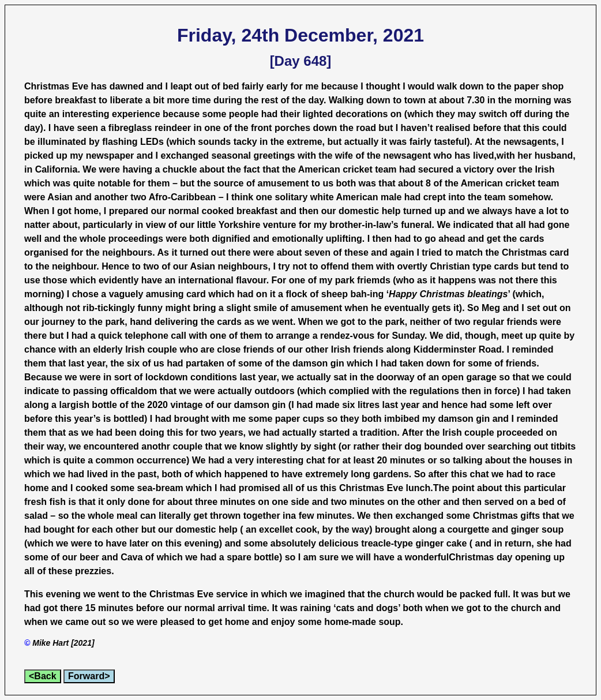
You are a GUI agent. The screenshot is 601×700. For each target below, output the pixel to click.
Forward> (89, 676)
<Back (43, 676)
